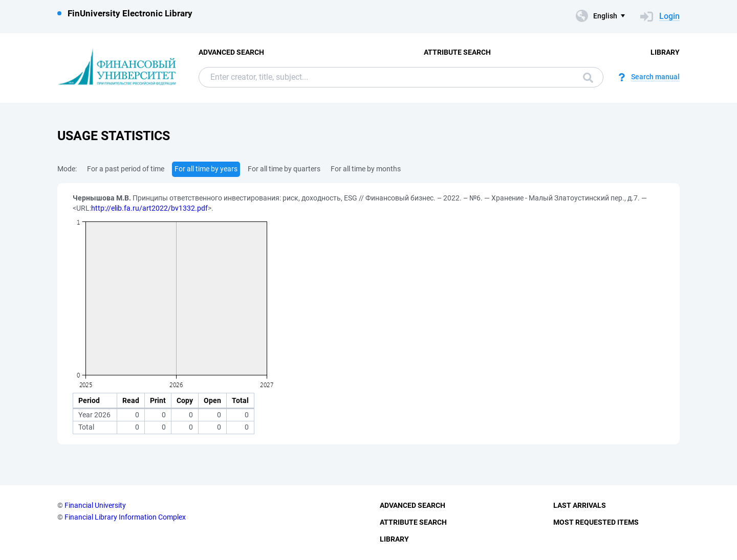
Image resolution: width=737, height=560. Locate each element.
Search (588, 78)
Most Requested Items (596, 522)
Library (665, 52)
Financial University (95, 505)
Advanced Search (231, 52)
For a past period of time (126, 169)
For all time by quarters (284, 169)
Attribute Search (457, 52)
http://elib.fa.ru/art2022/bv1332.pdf (149, 208)
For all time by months (366, 169)
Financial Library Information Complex (125, 517)
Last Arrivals (580, 505)
